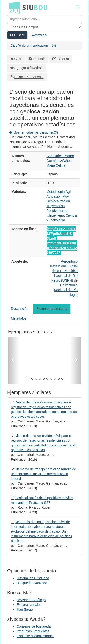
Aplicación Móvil (58, 196)
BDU (13, 7)
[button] (14, 360)
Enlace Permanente (29, 77)
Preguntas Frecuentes (33, 631)
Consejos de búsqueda (34, 626)
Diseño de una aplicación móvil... (35, 46)
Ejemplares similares (52, 309)
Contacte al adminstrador (35, 636)
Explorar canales (29, 605)
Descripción (20, 309)
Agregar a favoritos (28, 68)
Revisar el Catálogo (31, 600)
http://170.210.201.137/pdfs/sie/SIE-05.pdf (61, 234)
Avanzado (39, 35)
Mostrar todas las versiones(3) (34, 132)
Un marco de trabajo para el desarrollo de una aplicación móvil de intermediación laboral (43, 474)
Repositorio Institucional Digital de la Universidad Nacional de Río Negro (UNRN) (64, 271)
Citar (18, 59)
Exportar (63, 59)
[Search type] (44, 27)
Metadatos (19, 318)
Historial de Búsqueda (33, 578)
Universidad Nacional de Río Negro (66, 290)
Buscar (17, 35)
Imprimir (39, 59)
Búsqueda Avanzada (32, 583)
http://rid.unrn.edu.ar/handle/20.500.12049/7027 (62, 248)
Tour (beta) (25, 609)
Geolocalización (58, 201)
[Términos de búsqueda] (44, 19)
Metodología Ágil (59, 192)
